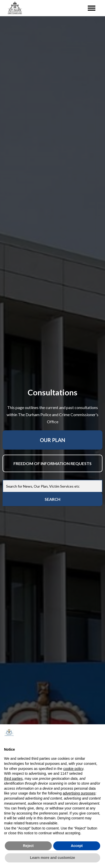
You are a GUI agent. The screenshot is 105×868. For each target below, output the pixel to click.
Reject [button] (28, 846)
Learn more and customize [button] (52, 858)
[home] (14, 8)
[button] (98, 732)
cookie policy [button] (73, 769)
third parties (13, 779)
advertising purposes (79, 793)
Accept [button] (77, 846)
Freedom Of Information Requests (52, 463)
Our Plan (52, 440)
